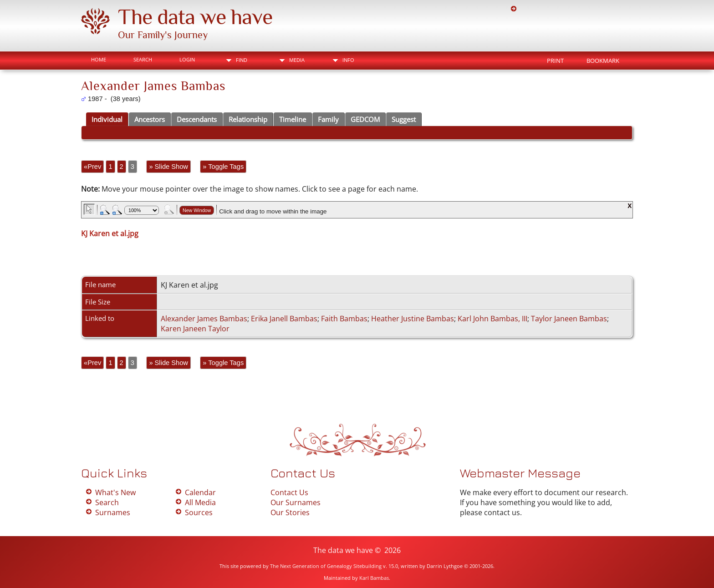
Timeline (293, 119)
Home (99, 59)
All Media (200, 502)
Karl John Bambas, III (492, 319)
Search (143, 59)
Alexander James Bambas (204, 319)
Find (242, 60)
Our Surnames (296, 502)
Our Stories (290, 512)
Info (348, 60)
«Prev (92, 167)
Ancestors (150, 119)
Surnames (113, 512)
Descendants (197, 119)
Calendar (200, 492)
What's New (115, 492)
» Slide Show (168, 167)
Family (328, 119)
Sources (199, 512)
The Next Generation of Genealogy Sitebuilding (326, 566)
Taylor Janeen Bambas (569, 319)
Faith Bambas (344, 319)
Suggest (404, 119)
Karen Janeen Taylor (195, 329)
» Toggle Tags (223, 167)
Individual (107, 119)
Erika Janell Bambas (284, 319)
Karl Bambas (374, 578)
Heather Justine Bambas (413, 319)
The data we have (195, 17)
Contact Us (289, 492)
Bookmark (603, 61)
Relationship (248, 119)
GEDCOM (365, 119)
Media (297, 60)
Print (555, 61)
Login (187, 59)
